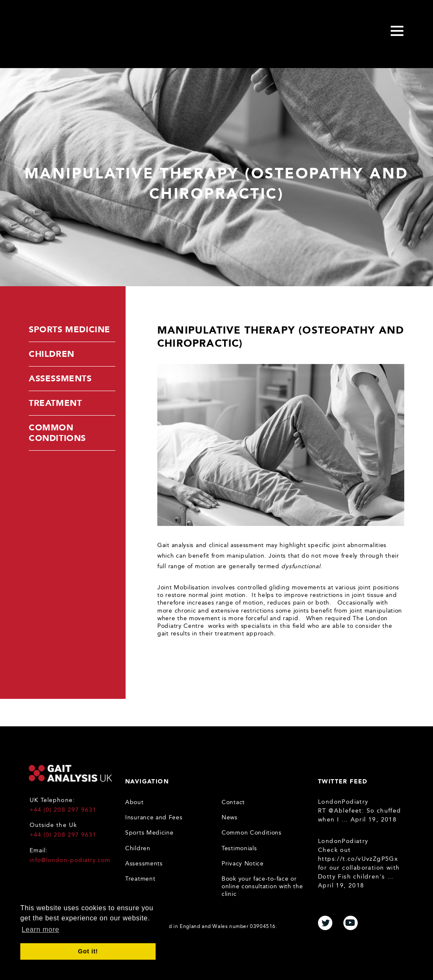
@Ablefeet (345, 811)
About (134, 802)
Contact (233, 802)
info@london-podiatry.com (70, 860)
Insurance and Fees (154, 817)
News (230, 817)
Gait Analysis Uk (87, 32)
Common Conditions (57, 433)
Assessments (60, 378)
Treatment (55, 403)
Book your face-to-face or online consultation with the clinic (262, 886)
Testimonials (239, 848)
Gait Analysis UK (70, 773)
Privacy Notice (243, 864)
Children (52, 354)
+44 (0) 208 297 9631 (63, 810)
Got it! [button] (88, 951)
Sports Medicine (70, 329)
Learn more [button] (40, 929)
